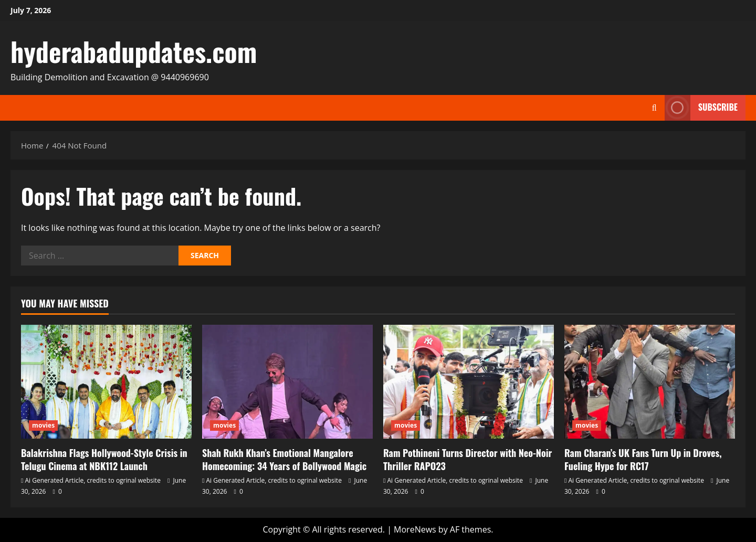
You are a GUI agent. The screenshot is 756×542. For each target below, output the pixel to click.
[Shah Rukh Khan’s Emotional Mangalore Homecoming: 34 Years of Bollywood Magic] (287, 382)
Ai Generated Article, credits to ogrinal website (93, 480)
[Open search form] (654, 108)
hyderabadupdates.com (134, 51)
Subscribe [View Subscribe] (701, 108)
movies (43, 425)
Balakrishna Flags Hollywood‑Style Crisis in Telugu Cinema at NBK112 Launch (104, 459)
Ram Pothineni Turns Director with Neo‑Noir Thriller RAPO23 (468, 459)
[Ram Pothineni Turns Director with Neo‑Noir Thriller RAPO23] (469, 382)
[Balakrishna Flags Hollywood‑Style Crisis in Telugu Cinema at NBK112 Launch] (106, 382)
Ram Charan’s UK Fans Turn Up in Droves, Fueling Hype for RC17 (643, 459)
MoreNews (415, 529)
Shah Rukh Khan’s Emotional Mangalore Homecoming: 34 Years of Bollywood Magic (284, 459)
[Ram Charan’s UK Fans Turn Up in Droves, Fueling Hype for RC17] (650, 382)
